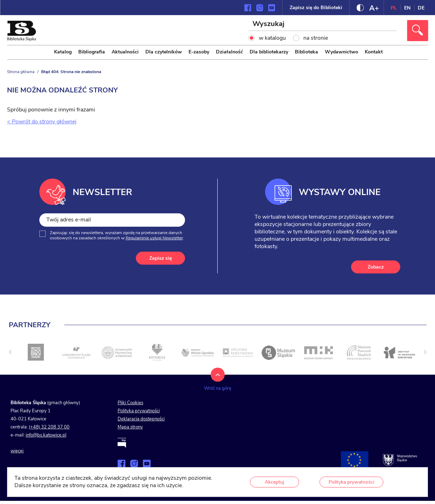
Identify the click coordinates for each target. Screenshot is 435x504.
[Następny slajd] (425, 352)
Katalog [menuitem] (63, 52)
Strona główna (21, 72)
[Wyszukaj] (323, 24)
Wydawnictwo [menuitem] (341, 52)
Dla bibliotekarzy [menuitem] (269, 52)
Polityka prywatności (139, 411)
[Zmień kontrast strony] (360, 8)
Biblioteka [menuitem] (307, 52)
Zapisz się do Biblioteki (316, 8)
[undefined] (10, 352)
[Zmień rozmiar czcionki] (374, 8)
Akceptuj (274, 482)
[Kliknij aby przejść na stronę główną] (21, 39)
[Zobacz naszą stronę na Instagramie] (260, 8)
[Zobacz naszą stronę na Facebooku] (248, 8)
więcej (17, 451)
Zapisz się (160, 258)
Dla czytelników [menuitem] (164, 52)
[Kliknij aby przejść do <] (36, 353)
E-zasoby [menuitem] (199, 52)
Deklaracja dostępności (141, 419)
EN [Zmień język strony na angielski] (407, 8)
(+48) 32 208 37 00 (49, 427)
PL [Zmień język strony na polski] (394, 8)
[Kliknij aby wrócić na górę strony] (218, 383)
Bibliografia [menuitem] (92, 52)
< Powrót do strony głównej (42, 122)
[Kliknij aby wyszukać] (417, 31)
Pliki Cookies (130, 403)
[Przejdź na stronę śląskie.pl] (400, 460)
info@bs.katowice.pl (46, 435)
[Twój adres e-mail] (112, 220)
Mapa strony (130, 427)
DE (421, 8)
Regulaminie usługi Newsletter (154, 238)
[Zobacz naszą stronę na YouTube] (272, 8)
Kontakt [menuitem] (374, 52)
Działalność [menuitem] (229, 52)
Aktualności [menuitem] (125, 52)
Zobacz (376, 267)
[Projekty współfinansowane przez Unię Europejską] (355, 460)
